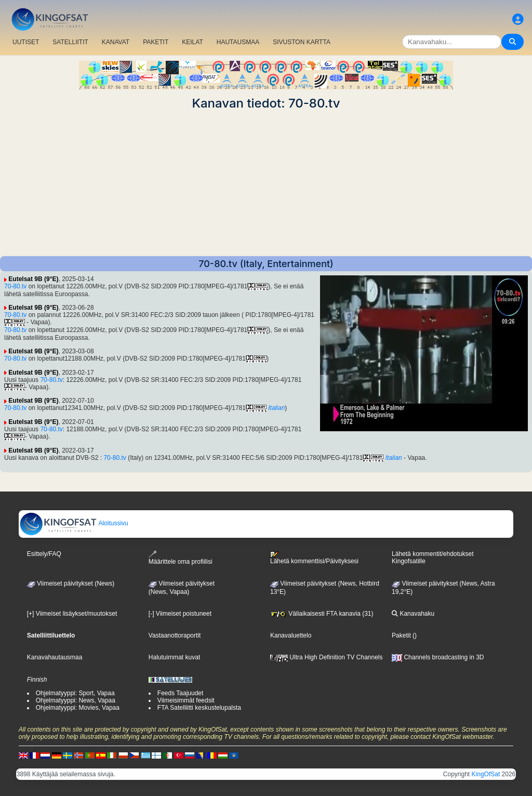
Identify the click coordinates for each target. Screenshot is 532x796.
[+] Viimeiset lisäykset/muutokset (72, 614)
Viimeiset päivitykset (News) (71, 583)
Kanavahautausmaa (55, 657)
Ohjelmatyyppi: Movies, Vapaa (78, 708)
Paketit (401, 635)
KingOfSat (486, 774)
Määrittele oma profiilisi (181, 558)
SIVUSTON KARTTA (302, 42)
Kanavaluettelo (291, 635)
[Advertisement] (266, 183)
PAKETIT (156, 42)
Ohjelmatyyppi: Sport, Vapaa (75, 693)
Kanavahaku (413, 614)
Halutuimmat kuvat (174, 657)
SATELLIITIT (70, 42)
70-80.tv (15, 286)
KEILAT (192, 42)
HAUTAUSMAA (238, 42)
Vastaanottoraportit (175, 635)
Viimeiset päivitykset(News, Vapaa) (182, 588)
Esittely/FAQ (44, 554)
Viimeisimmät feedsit (186, 700)
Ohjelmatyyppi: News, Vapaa (76, 700)
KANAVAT (116, 42)
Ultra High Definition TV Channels (327, 657)
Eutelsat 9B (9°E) (33, 279)
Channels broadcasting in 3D (438, 657)
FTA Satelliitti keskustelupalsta (199, 708)
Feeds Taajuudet (181, 693)
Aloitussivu (74, 523)
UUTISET (26, 42)
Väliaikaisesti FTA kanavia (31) (322, 614)
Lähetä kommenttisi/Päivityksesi (314, 558)
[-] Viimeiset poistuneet (180, 614)
